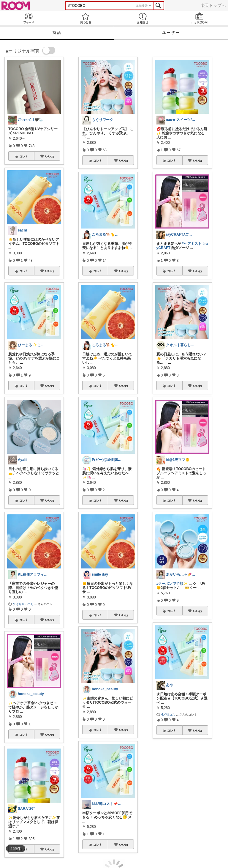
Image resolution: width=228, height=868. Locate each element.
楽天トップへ (213, 5)
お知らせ (142, 18)
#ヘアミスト (192, 244)
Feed (28, 18)
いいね (50, 156)
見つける (85, 18)
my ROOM (199, 18)
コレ (24, 156)
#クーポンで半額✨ (172, 584)
